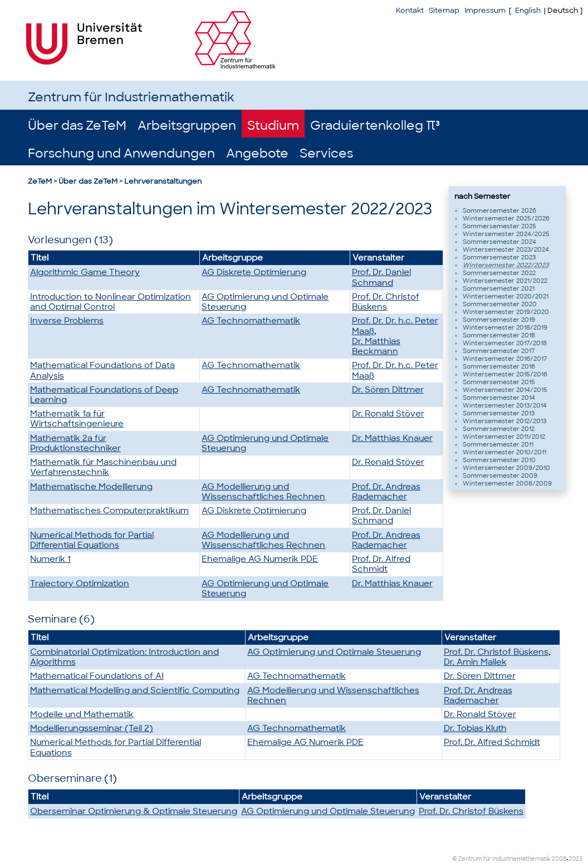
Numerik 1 (50, 559)
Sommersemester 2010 (499, 460)
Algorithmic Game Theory (85, 272)
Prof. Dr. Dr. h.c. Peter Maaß (395, 326)
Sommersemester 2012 (499, 429)
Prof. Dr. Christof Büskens (386, 302)
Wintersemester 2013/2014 (505, 405)
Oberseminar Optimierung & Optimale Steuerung (134, 811)
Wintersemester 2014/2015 (505, 390)
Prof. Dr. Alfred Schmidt (381, 564)
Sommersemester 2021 (499, 288)
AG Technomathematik (251, 321)
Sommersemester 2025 (499, 226)
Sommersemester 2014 (499, 398)
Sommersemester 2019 (499, 320)
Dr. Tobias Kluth (475, 728)
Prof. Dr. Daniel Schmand (381, 277)
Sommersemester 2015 (499, 382)
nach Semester (482, 196)
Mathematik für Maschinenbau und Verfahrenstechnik (103, 467)
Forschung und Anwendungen (121, 153)
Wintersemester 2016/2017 (505, 359)
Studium (273, 126)
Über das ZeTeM (77, 126)
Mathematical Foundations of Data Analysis (102, 370)
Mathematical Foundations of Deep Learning (104, 395)
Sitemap (444, 10)
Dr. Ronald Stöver (388, 414)
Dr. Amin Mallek (475, 662)
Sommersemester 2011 (498, 444)
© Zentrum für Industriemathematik (501, 859)
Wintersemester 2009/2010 (506, 468)
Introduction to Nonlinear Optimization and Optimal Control (111, 302)
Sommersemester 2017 (499, 351)
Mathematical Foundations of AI (97, 676)
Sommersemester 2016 (499, 366)
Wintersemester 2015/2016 (505, 374)
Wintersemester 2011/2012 (504, 437)
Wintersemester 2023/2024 (506, 249)
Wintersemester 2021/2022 (505, 281)
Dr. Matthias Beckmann (376, 346)
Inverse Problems (67, 321)
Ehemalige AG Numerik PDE (260, 559)
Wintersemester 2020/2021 (506, 296)
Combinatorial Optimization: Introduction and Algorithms (124, 657)
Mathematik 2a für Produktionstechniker (75, 443)
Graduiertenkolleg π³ (375, 126)
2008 (559, 859)
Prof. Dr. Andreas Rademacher (386, 492)
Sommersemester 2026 (499, 210)
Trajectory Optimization (80, 583)
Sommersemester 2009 (500, 475)
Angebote (257, 153)
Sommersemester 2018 (499, 335)
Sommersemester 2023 (499, 257)
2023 (575, 859)
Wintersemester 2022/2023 (506, 265)
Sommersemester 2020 (500, 304)
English (528, 10)
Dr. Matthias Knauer (392, 438)
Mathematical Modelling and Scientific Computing (135, 690)
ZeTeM (40, 181)
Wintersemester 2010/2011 (504, 452)
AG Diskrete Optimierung (254, 272)
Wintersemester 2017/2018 (505, 343)
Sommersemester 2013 (499, 413)
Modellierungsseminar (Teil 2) (92, 728)
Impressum (485, 10)
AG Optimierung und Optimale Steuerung (265, 302)
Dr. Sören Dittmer (388, 390)
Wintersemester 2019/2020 (506, 312)
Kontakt (410, 10)
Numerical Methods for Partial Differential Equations (92, 540)
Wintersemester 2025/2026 (506, 218)
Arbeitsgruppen (187, 126)
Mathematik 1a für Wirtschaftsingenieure (77, 419)
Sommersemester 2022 (499, 273)
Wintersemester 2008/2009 (507, 483)
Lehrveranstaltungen (163, 181)
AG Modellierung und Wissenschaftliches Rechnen (263, 492)
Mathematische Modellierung (91, 487)
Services (326, 153)
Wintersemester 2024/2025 (506, 234)
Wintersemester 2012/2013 (504, 421)
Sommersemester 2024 (499, 242)
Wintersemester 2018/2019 (505, 327)
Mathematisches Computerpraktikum (109, 511)
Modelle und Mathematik (82, 714)
